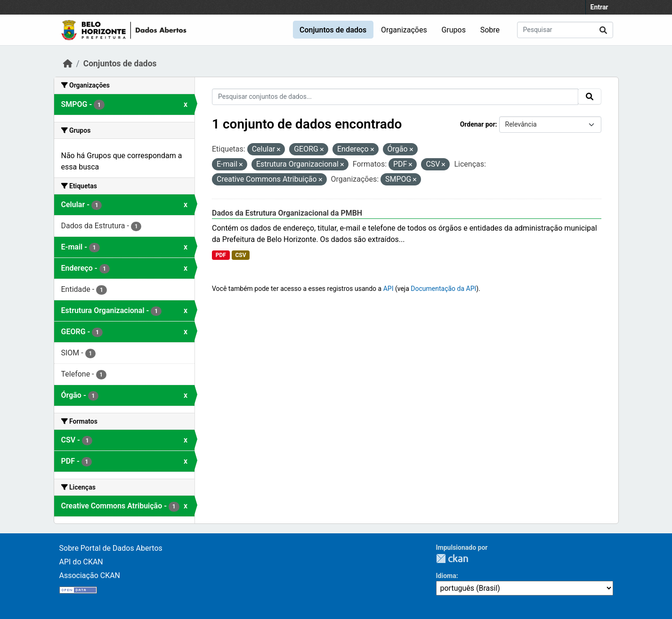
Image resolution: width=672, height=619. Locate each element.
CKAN (452, 559)
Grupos (453, 30)
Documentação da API (443, 289)
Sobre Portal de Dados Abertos (111, 548)
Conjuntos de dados (333, 30)
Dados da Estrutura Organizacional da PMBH (287, 213)
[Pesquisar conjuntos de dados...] (565, 30)
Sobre (490, 30)
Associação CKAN (90, 575)
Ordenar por (478, 124)
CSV (240, 255)
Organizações (404, 30)
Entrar (599, 7)
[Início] (68, 64)
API (389, 289)
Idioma (446, 576)
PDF (221, 255)
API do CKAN (81, 562)
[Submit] (603, 30)
